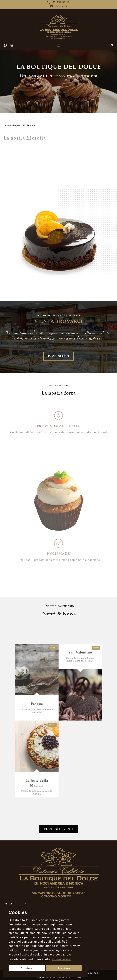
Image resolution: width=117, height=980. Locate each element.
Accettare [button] (64, 968)
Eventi (73, 691)
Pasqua (50, 714)
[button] (59, 46)
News (56, 691)
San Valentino (67, 693)
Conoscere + (61, 959)
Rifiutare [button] (27, 968)
